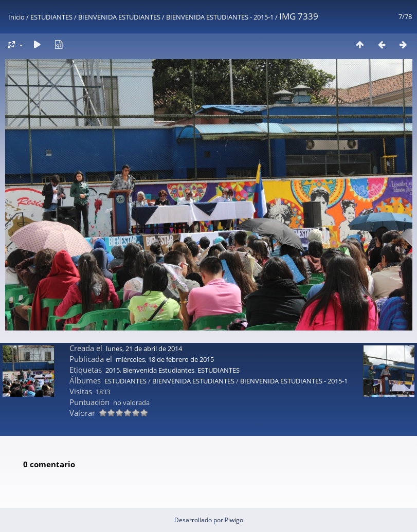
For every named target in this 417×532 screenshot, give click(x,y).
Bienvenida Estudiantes (159, 370)
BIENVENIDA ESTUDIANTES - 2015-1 (220, 17)
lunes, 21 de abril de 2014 (144, 348)
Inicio (16, 17)
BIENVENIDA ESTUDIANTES (119, 17)
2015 (113, 370)
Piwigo (234, 520)
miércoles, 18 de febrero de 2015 (165, 359)
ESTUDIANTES (51, 17)
